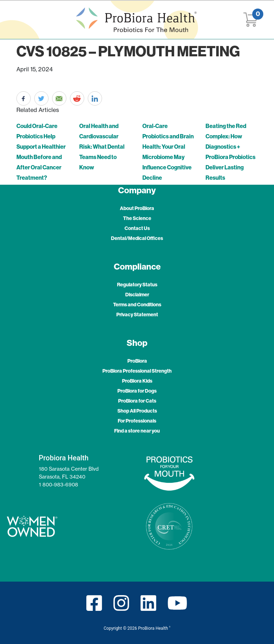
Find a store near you (137, 431)
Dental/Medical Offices (137, 238)
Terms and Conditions (137, 305)
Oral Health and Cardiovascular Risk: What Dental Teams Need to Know (102, 147)
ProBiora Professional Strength (137, 371)
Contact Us (137, 228)
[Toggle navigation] (20, 20)
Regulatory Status (137, 285)
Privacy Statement (137, 315)
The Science (137, 218)
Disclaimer (137, 295)
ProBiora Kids (137, 381)
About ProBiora (137, 208)
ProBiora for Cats (137, 401)
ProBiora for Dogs (137, 391)
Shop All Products (137, 411)
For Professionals (137, 421)
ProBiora (137, 361)
